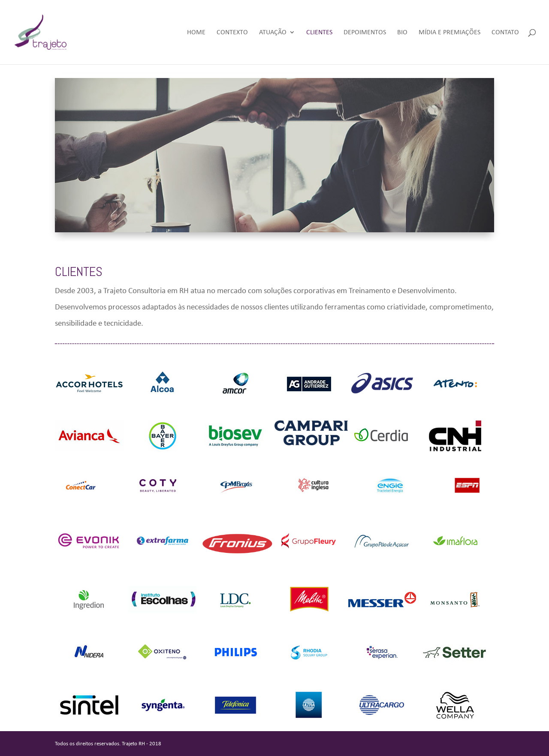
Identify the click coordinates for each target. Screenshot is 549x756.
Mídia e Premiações (449, 33)
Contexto (232, 33)
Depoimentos (365, 33)
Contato (505, 33)
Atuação (273, 33)
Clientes (319, 33)
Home (196, 33)
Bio (402, 33)
